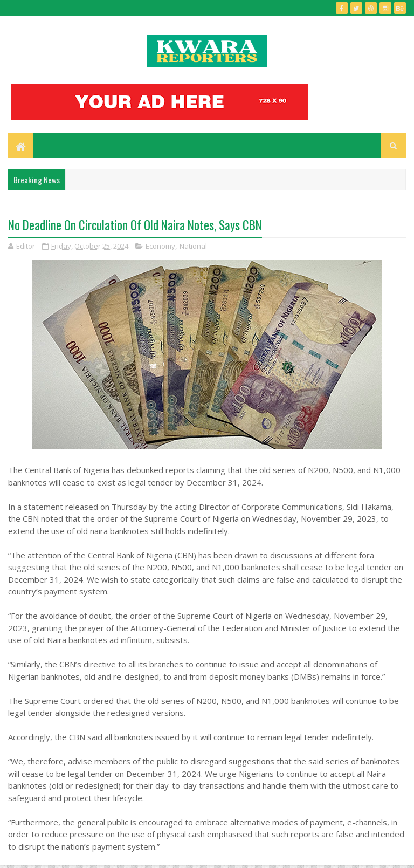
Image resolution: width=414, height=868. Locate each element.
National (193, 246)
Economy (160, 246)
